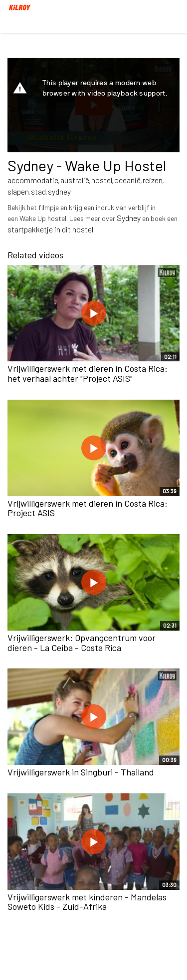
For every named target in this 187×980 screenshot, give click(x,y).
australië (75, 180)
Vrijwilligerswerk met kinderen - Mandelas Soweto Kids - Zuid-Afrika (87, 902)
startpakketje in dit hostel (50, 229)
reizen (153, 180)
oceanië (127, 180)
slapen (18, 191)
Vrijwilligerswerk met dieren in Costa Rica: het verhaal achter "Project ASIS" (88, 373)
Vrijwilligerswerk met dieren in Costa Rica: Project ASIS (88, 508)
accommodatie (33, 180)
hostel (102, 180)
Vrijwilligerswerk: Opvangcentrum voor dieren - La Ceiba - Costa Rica (82, 643)
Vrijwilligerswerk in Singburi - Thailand (81, 772)
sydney (59, 191)
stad (38, 191)
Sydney (129, 218)
